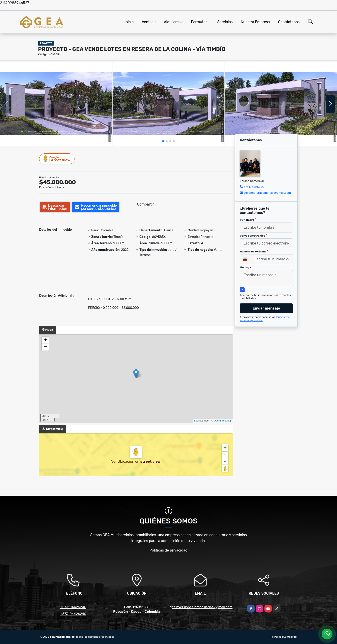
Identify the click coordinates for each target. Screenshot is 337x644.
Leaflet (198, 421)
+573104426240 (73, 607)
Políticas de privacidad (169, 550)
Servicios (225, 22)
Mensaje (246, 267)
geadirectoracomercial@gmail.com (267, 193)
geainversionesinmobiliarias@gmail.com (201, 607)
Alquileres (172, 22)
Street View (57, 159)
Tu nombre (248, 220)
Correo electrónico (253, 236)
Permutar (199, 22)
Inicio (129, 22)
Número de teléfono (254, 252)
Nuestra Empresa (255, 22)
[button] (163, 141)
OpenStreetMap (223, 421)
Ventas (148, 22)
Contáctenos (289, 22)
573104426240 (254, 187)
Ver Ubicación (123, 461)
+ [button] (45, 340)
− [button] (45, 347)
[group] (56, 104)
